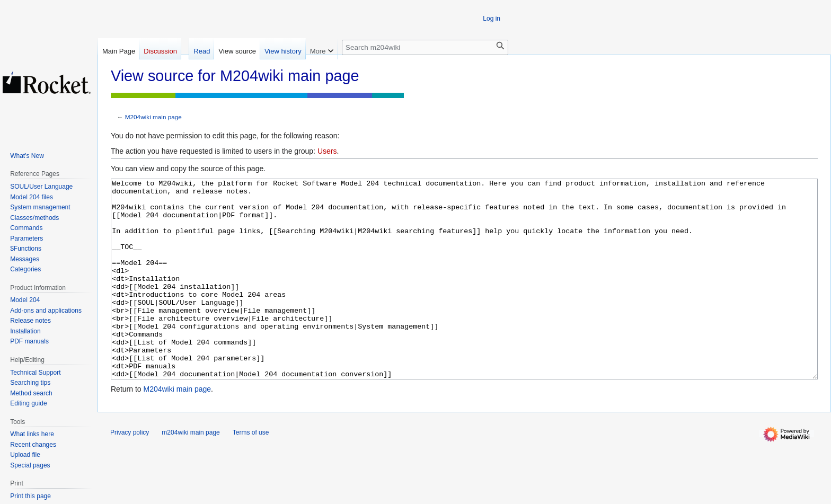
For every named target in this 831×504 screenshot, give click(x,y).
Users (327, 151)
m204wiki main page (191, 472)
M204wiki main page (153, 117)
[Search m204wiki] (425, 47)
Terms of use (251, 472)
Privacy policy (130, 472)
